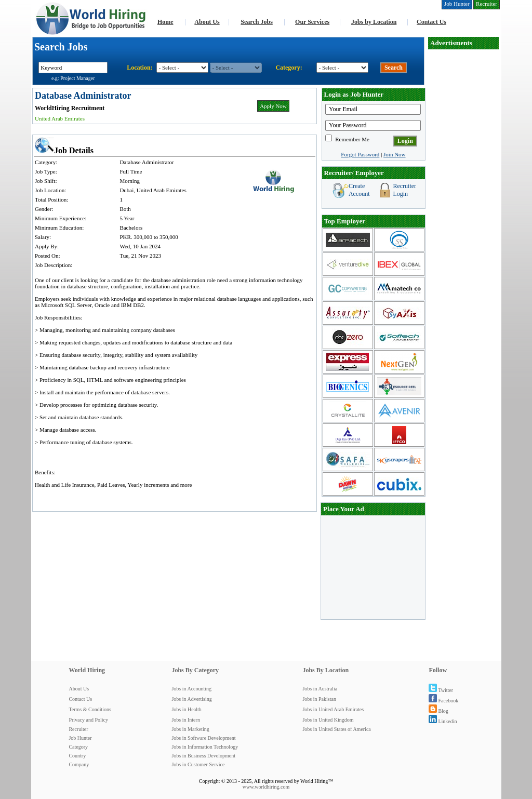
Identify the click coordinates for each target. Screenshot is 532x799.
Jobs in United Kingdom (328, 720)
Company (79, 764)
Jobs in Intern (185, 720)
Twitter (441, 690)
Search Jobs (256, 22)
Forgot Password (360, 154)
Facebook (443, 701)
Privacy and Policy (88, 720)
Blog (438, 711)
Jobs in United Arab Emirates (333, 709)
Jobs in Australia (320, 689)
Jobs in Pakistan (319, 699)
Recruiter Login (404, 190)
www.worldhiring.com (266, 787)
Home (165, 22)
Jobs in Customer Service (198, 764)
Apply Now (273, 106)
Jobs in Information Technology (205, 747)
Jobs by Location (374, 22)
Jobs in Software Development (203, 738)
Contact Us (431, 22)
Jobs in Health (186, 709)
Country (77, 756)
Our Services (312, 22)
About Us (207, 22)
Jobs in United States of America (336, 729)
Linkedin (443, 721)
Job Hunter (80, 738)
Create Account (359, 190)
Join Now (394, 154)
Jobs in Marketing (190, 729)
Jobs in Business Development (203, 756)
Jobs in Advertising (191, 699)
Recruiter (78, 729)
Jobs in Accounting (191, 689)
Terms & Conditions (90, 709)
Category (78, 747)
